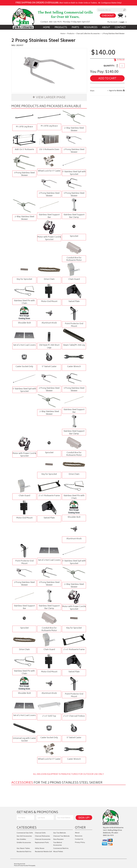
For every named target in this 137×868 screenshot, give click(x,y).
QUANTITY (109, 66)
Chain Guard (74, 279)
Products (61, 28)
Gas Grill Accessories (24, 836)
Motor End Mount (49, 302)
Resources (91, 28)
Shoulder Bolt (24, 323)
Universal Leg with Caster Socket (24, 740)
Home (46, 28)
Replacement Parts (42, 842)
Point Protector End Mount (74, 325)
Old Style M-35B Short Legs (49, 346)
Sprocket (74, 236)
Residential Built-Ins (24, 851)
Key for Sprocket (24, 279)
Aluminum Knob (49, 323)
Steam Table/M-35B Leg (74, 345)
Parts (75, 28)
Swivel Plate (74, 302)
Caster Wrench (74, 367)
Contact (120, 28)
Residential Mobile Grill (43, 851)
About (106, 28)
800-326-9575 (55, 22)
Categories (27, 827)
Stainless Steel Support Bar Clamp (74, 216)
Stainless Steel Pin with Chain (24, 302)
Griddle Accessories (24, 842)
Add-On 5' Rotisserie (24, 150)
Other (80, 827)
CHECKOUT (108, 16)
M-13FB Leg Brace (24, 127)
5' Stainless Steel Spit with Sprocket (74, 173)
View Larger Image (51, 98)
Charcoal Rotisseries (42, 836)
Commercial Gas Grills (25, 833)
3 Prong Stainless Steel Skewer (24, 174)
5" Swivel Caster (49, 367)
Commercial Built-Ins (61, 848)
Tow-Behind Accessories (58, 844)
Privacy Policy (80, 842)
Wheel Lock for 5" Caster (49, 171)
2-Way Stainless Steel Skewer (74, 129)
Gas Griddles (21, 839)
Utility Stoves (40, 848)
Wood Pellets (58, 851)
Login (122, 22)
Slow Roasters (58, 839)
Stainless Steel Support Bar (49, 216)
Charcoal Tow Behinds (61, 836)
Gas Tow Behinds (60, 833)
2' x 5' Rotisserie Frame (49, 496)
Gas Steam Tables (23, 848)
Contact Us (79, 839)
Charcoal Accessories (43, 839)
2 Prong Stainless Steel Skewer (74, 151)
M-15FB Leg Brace (49, 126)
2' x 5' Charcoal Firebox (74, 716)
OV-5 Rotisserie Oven (49, 150)
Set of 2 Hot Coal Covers (24, 345)
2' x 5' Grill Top (49, 716)
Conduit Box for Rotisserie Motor (74, 259)
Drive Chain (49, 279)
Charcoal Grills (40, 833)
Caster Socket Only (24, 367)
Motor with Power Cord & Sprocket (49, 238)
